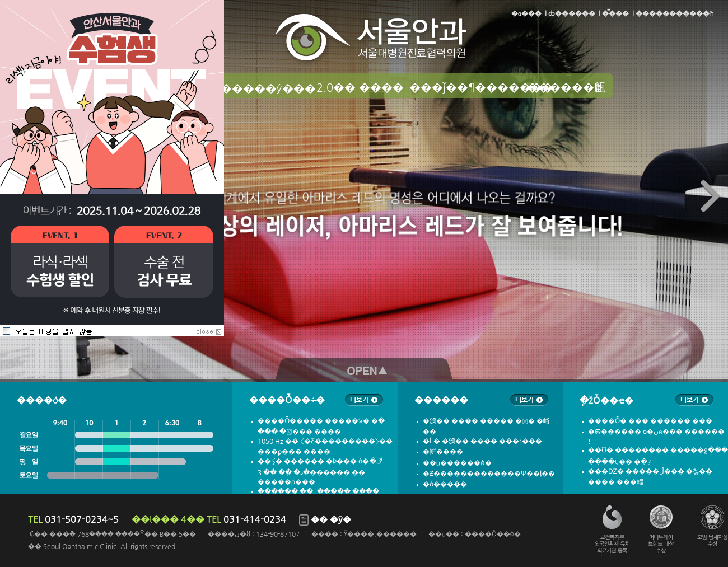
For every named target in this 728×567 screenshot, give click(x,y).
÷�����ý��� (262, 88)
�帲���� (443, 452)
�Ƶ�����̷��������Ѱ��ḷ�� (489, 474)
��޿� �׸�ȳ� (325, 519)
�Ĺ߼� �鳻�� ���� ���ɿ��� (482, 441)
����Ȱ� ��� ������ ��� (650, 421)
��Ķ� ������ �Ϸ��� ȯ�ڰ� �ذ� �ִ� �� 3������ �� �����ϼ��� (320, 471)
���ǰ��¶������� (464, 88)
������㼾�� (566, 88)
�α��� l (529, 13)
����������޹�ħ (675, 13)
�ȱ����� (445, 484)
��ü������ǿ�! (459, 463)
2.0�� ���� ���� (360, 88)
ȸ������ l (573, 13)
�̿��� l (617, 13)
